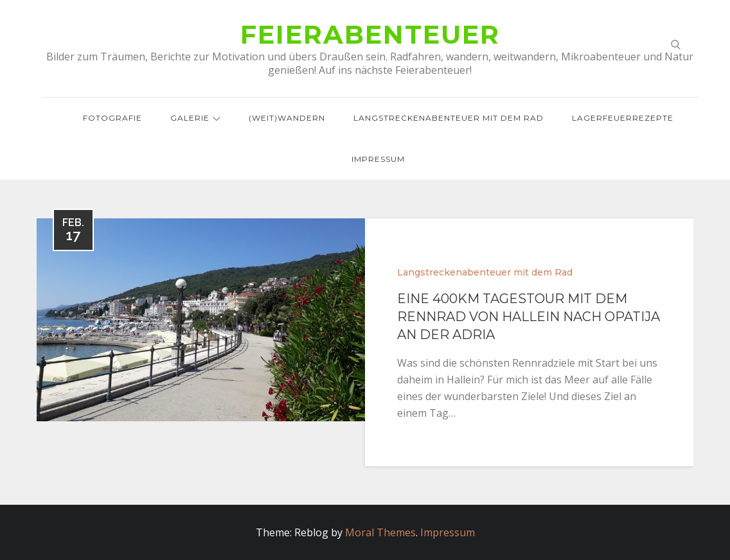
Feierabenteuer (370, 34)
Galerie (195, 118)
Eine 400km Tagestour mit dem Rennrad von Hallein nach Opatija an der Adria (529, 317)
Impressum (378, 159)
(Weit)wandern (287, 118)
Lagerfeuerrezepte (623, 118)
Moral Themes (380, 532)
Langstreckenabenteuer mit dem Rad (449, 118)
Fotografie (112, 118)
